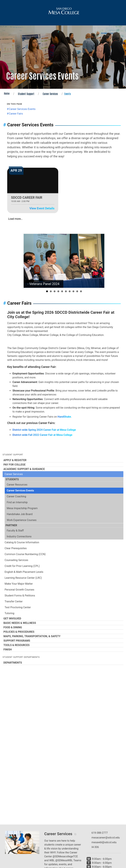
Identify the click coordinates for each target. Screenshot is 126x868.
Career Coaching (16, 496)
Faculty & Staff (15, 531)
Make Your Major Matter (19, 584)
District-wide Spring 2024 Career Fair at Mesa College (44, 430)
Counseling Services (16, 560)
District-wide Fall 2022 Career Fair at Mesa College (42, 435)
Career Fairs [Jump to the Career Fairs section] (16, 114)
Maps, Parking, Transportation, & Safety (63, 636)
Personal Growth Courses (19, 590)
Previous (29, 261)
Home (7, 93)
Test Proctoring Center (18, 607)
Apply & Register (63, 460)
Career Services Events (20, 491)
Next (99, 261)
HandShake (64, 417)
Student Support (26, 94)
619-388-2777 (100, 833)
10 (81, 291)
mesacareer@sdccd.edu (106, 838)
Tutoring (9, 613)
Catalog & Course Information (22, 542)
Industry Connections (19, 536)
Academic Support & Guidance (63, 469)
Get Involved (63, 618)
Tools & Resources (63, 645)
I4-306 (95, 847)
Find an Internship (17, 502)
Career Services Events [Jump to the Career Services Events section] (22, 109)
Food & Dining (63, 627)
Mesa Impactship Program (22, 508)
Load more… (15, 219)
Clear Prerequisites (16, 548)
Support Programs (63, 641)
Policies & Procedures (63, 632)
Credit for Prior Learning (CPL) (22, 566)
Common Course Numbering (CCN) (25, 554)
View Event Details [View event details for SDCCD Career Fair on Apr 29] (42, 208)
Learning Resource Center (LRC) (23, 578)
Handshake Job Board (20, 514)
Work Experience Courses (22, 520)
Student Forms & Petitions (20, 596)
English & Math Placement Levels (24, 572)
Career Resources (17, 485)
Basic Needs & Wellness (63, 623)
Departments (63, 663)
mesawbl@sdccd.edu (104, 842)
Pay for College (63, 465)
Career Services (50, 94)
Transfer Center (14, 601)
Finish (63, 649)
